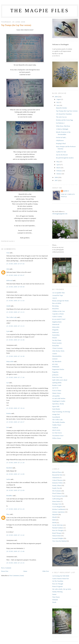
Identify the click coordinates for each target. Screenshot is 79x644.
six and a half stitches (59, 398)
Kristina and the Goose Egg (64, 120)
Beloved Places (57, 472)
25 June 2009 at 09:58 (15, 287)
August (59, 99)
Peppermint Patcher (58, 369)
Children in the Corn (58, 311)
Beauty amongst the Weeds (60, 301)
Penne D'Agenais (57, 586)
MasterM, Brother (61, 108)
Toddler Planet (57, 425)
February (59, 171)
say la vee (55, 388)
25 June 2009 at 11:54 (15, 301)
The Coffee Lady (12, 317)
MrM (54, 520)
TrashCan (55, 428)
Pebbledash (56, 367)
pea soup (55, 364)
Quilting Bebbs (57, 383)
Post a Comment (6, 568)
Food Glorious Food (58, 496)
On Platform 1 (60, 123)
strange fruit (56, 414)
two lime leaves (57, 433)
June (58, 105)
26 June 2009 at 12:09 (15, 474)
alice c (66, 191)
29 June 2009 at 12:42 (15, 535)
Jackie (8, 479)
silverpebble (56, 396)
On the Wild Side (58, 525)
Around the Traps (58, 295)
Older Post (46, 571)
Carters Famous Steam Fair (61, 579)
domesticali (56, 324)
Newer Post (5, 571)
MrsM (54, 523)
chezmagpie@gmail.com (60, 214)
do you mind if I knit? (59, 319)
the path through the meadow (65, 158)
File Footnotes (57, 491)
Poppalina (55, 372)
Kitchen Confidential (59, 509)
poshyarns (55, 375)
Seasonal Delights (58, 538)
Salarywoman (56, 536)
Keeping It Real (61, 143)
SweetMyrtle (56, 417)
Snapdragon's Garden (59, 401)
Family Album (57, 485)
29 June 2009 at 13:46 (15, 551)
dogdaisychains (57, 322)
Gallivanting (56, 499)
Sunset (54, 594)
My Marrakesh (57, 361)
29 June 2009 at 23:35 (15, 563)
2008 (56, 177)
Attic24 (55, 298)
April (58, 165)
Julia (8, 269)
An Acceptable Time (58, 293)
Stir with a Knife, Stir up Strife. (62, 589)
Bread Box (56, 309)
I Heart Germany (57, 348)
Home (25, 571)
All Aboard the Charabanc (64, 114)
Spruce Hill (56, 406)
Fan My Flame (57, 340)
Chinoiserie (56, 478)
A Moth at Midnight (62, 129)
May (58, 162)
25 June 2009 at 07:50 (15, 264)
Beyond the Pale (57, 475)
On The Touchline (58, 581)
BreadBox (9, 496)
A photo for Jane (61, 152)
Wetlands (55, 600)
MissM (54, 517)
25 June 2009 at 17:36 (15, 377)
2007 (56, 180)
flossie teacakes (57, 343)
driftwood (9, 280)
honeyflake (56, 346)
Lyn (8, 383)
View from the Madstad (59, 541)
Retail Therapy (57, 533)
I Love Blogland (57, 507)
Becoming (55, 306)
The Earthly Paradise (59, 422)
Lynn (8, 331)
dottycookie (10, 361)
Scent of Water (57, 391)
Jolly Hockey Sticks (58, 351)
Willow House (57, 438)
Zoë (8, 427)
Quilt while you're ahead (60, 380)
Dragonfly (55, 330)
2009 (56, 97)
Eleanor (55, 338)
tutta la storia (56, 430)
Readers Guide (57, 385)
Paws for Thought (58, 530)
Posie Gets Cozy (57, 377)
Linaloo (55, 354)
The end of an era (61, 117)
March (59, 168)
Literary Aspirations (58, 512)
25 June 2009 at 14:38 (15, 340)
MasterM (55, 514)
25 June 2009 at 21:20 (15, 463)
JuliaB (8, 306)
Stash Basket (56, 409)
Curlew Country (57, 316)
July (58, 102)
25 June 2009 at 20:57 (15, 422)
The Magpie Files (40, 11)
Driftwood (55, 332)
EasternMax (56, 335)
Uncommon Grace (58, 435)
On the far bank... (61, 137)
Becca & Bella (57, 303)
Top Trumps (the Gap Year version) (16, 25)
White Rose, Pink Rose (63, 126)
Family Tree (56, 488)
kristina (9, 413)
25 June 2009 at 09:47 (15, 275)
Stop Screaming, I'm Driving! (61, 412)
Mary (8, 514)
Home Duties (56, 501)
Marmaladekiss (57, 356)
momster (55, 359)
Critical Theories (57, 480)
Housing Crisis (57, 504)
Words (54, 602)
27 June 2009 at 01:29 (15, 509)
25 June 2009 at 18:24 (15, 408)
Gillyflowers (60, 140)
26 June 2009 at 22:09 (15, 490)
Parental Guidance (58, 528)
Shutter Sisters (57, 393)
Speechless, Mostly (58, 404)
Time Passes (56, 597)
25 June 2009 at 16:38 (15, 356)
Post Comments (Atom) (17, 575)
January (59, 174)
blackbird (9, 468)
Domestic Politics (58, 483)
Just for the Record (62, 155)
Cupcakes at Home (58, 314)
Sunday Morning (57, 592)
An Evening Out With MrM (61, 576)
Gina (8, 253)
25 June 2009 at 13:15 (15, 312)
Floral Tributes (57, 493)
